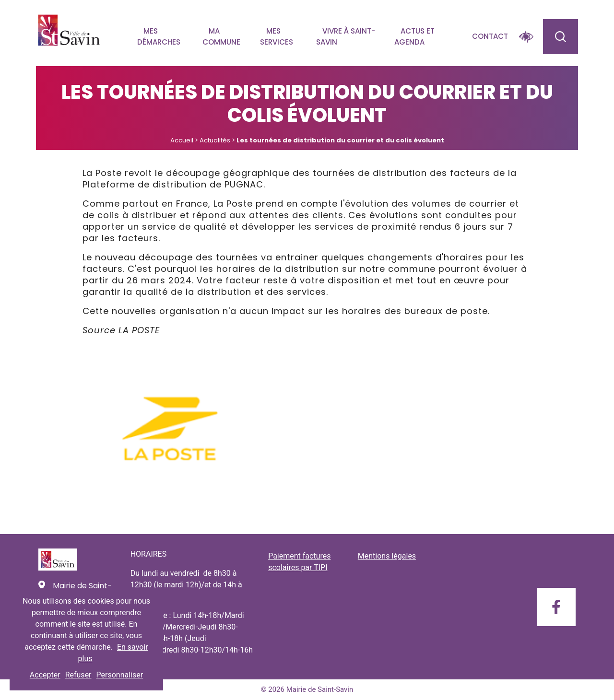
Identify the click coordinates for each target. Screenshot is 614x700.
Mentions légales (387, 556)
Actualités (215, 140)
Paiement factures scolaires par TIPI (299, 562)
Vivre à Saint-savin (346, 36)
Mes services (277, 36)
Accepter (45, 675)
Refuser (78, 675)
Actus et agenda (414, 36)
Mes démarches (159, 36)
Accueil (182, 140)
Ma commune (221, 36)
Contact (490, 36)
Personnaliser (120, 675)
